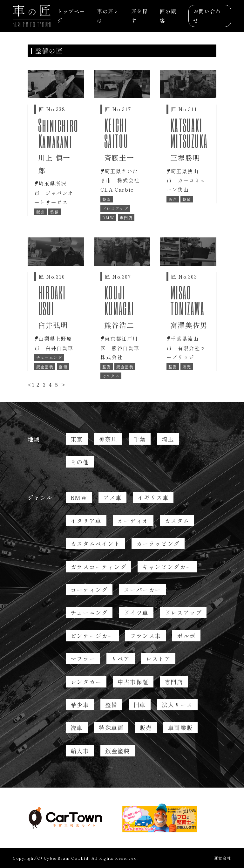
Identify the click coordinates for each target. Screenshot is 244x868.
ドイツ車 (136, 612)
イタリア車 (86, 521)
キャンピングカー (167, 567)
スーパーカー (142, 590)
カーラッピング (158, 543)
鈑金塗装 (118, 751)
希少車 (80, 705)
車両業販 (180, 728)
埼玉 (168, 439)
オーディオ (133, 521)
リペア (121, 659)
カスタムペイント (95, 543)
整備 (111, 705)
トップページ (71, 16)
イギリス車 (153, 497)
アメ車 (113, 497)
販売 (146, 728)
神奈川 (108, 439)
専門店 (174, 682)
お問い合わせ (207, 16)
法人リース (177, 705)
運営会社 (223, 858)
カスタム (177, 521)
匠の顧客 (168, 16)
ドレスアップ (183, 612)
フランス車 (146, 636)
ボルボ (186, 636)
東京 (77, 439)
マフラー (83, 659)
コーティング (89, 590)
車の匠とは (108, 16)
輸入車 (80, 751)
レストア (158, 659)
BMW (79, 497)
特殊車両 (111, 728)
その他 (80, 462)
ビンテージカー (92, 636)
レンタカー (86, 682)
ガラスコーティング (98, 567)
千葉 (140, 439)
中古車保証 (133, 682)
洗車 (77, 728)
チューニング (89, 612)
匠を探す (140, 16)
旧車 (140, 705)
